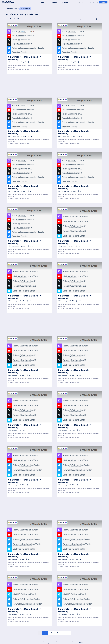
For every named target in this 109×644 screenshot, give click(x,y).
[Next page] (69, 633)
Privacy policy (45, 643)
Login (103, 2)
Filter (98, 19)
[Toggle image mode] (97, 2)
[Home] (8, 2)
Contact (65, 2)
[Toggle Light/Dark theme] (94, 2)
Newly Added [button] (84, 19)
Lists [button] (44, 2)
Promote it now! (25, 9)
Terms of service (56, 643)
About (54, 2)
